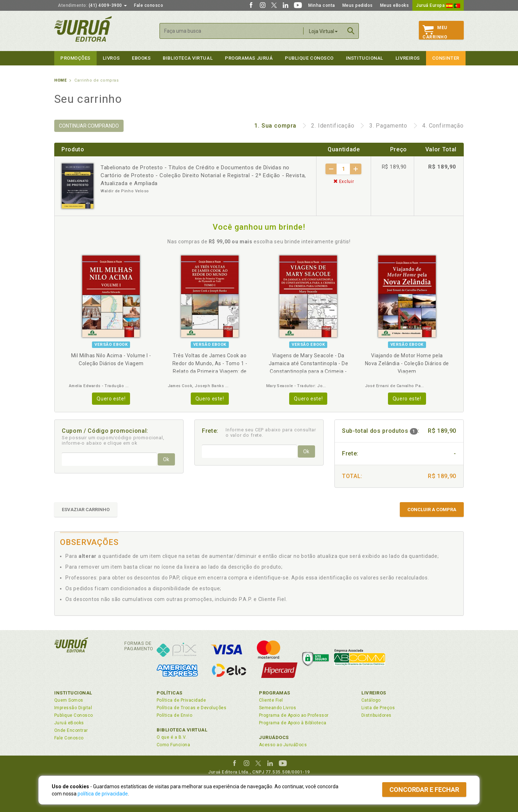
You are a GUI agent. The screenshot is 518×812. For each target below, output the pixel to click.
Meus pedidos (358, 5)
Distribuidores (376, 715)
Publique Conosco (309, 58)
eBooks (141, 58)
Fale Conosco (69, 738)
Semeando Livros (277, 708)
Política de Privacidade (181, 700)
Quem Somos (69, 700)
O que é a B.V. (172, 737)
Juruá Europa (438, 5)
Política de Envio (174, 715)
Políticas (170, 693)
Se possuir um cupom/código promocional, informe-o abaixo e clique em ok (113, 440)
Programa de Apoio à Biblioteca (293, 723)
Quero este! (111, 399)
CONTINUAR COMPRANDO (89, 126)
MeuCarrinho (435, 32)
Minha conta (322, 5)
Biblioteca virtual (188, 58)
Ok (166, 459)
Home (60, 80)
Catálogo (371, 700)
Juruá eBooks (69, 723)
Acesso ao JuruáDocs (283, 745)
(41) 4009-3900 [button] (92, 5)
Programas (275, 693)
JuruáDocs (274, 737)
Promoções (75, 58)
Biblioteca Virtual (182, 730)
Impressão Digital (73, 708)
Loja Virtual (323, 31)
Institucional (365, 58)
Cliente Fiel (271, 700)
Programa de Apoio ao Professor (294, 715)
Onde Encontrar (71, 730)
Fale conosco (149, 5)
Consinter (446, 58)
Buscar (351, 31)
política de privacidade (103, 794)
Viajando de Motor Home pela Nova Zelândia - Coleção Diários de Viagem (407, 363)
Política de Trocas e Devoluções (191, 708)
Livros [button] (111, 58)
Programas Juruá (249, 58)
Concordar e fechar (424, 790)
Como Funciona (173, 745)
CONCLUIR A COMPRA (432, 510)
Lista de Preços (378, 708)
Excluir (344, 182)
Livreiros (408, 58)
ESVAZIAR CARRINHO (86, 510)
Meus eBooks (395, 5)
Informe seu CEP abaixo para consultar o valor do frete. (271, 432)
